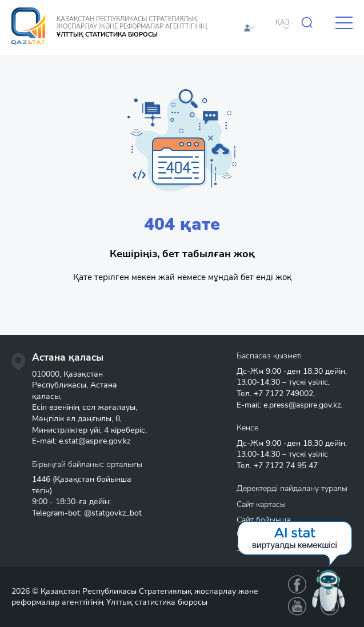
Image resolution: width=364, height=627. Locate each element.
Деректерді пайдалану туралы (292, 488)
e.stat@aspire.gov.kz (95, 441)
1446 (41, 479)
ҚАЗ (283, 22)
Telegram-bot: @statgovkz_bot (87, 513)
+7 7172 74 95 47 (286, 466)
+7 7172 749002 (283, 394)
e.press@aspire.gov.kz (302, 405)
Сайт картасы (261, 504)
